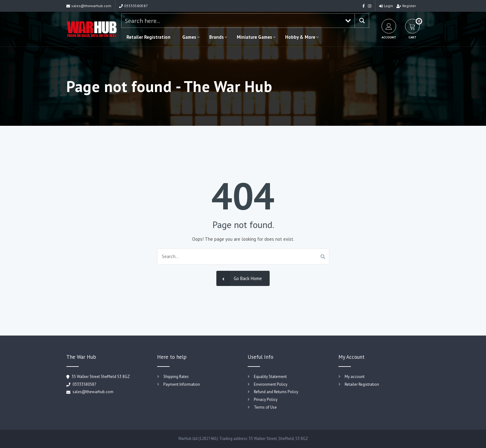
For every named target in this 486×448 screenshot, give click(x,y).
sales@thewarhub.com (89, 6)
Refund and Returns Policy (276, 392)
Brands (216, 37)
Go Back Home (239, 278)
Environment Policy (271, 384)
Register (406, 6)
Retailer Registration (148, 37)
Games (189, 37)
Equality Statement (270, 377)
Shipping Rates (176, 377)
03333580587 (133, 6)
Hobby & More (300, 37)
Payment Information (182, 384)
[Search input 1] (232, 21)
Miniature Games (254, 37)
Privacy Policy (266, 400)
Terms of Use (265, 407)
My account (355, 377)
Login (386, 6)
